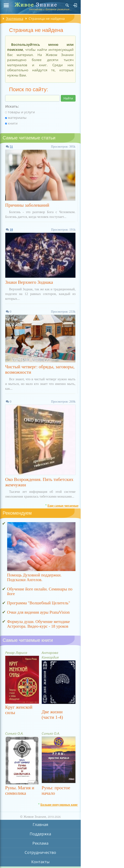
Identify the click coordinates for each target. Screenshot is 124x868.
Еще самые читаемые (63, 505)
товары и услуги (20, 112)
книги (11, 123)
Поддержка (40, 834)
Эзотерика (15, 18)
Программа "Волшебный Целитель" (39, 603)
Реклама (40, 843)
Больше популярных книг (59, 804)
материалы (16, 118)
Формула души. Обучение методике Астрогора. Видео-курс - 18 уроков (38, 624)
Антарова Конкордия (50, 655)
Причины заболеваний (27, 205)
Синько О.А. (14, 733)
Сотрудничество (40, 852)
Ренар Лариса (16, 653)
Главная (40, 824)
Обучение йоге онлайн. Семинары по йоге (40, 591)
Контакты (40, 862)
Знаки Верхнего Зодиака (29, 282)
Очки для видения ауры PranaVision (38, 612)
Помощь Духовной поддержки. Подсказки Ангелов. (34, 577)
